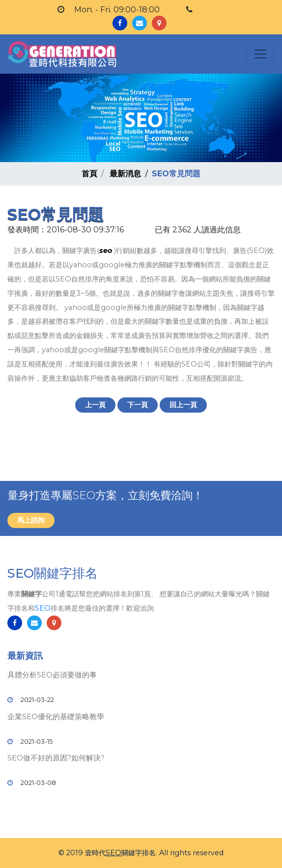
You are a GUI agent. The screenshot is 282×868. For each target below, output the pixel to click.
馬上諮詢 (31, 520)
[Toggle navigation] (260, 54)
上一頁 (95, 405)
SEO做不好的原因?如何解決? (56, 758)
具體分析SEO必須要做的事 (52, 675)
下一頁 (138, 405)
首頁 (89, 174)
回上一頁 (183, 405)
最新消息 (125, 174)
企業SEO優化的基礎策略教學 (56, 716)
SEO (43, 608)
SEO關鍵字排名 (53, 573)
